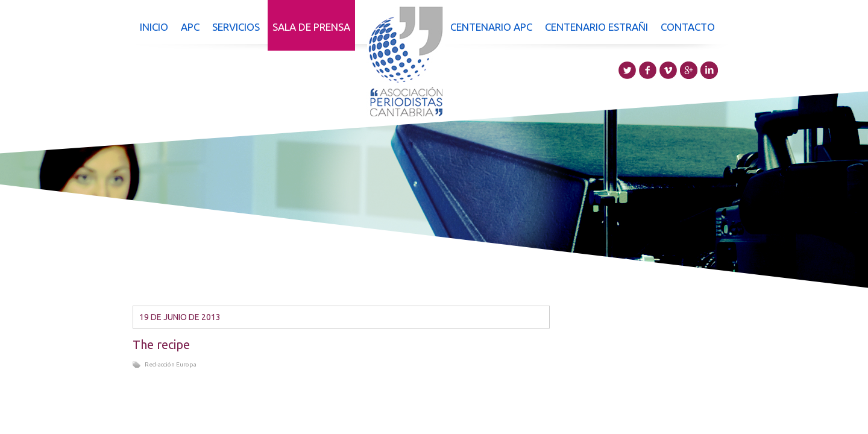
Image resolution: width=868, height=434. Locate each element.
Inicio (154, 27)
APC (190, 27)
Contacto (688, 27)
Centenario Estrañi (596, 27)
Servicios (236, 27)
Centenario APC (491, 27)
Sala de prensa (311, 27)
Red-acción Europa (171, 364)
